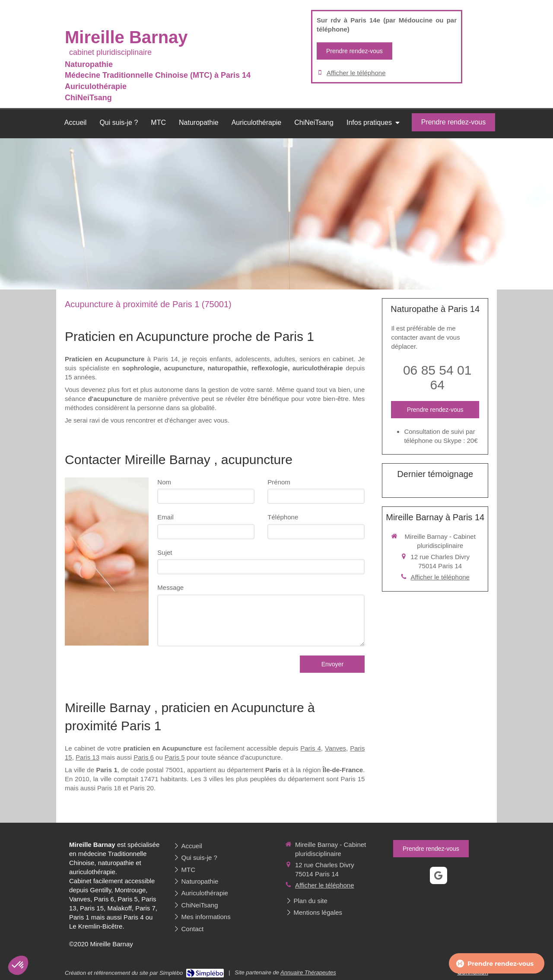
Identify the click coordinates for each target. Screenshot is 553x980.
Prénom (279, 482)
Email (165, 517)
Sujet (165, 552)
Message (170, 587)
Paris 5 (175, 757)
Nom (164, 482)
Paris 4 (311, 748)
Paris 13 (87, 757)
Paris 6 (144, 757)
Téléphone (283, 517)
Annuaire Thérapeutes (308, 972)
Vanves (335, 748)
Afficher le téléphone (356, 73)
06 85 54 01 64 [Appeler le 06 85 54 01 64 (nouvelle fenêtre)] (437, 377)
